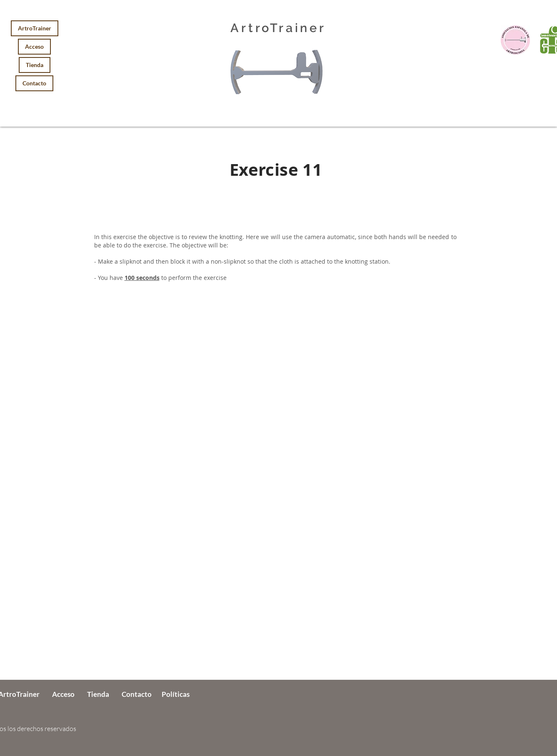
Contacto (34, 83)
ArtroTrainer (35, 28)
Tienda (35, 65)
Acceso (34, 46)
